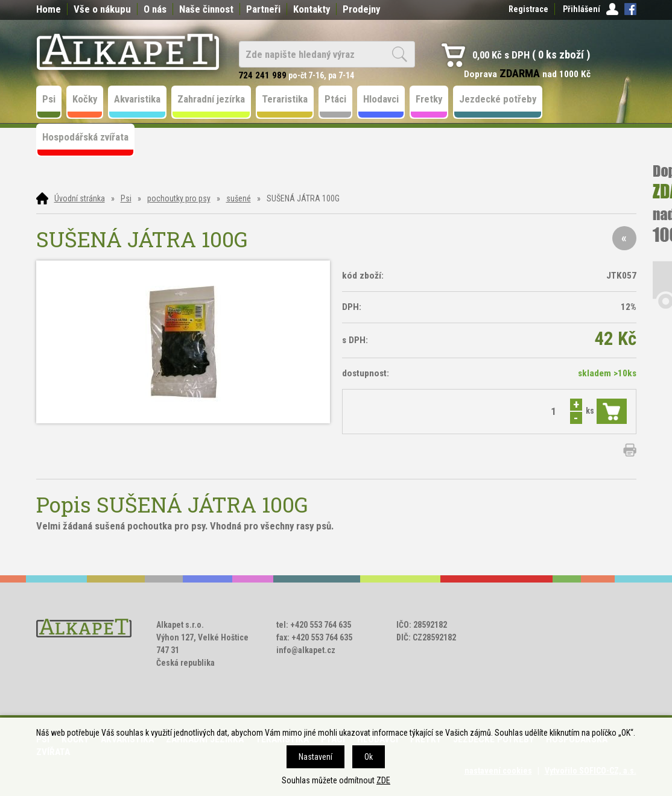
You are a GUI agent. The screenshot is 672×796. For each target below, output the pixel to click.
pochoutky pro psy (179, 198)
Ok (369, 757)
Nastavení (315, 757)
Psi (126, 198)
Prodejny (361, 9)
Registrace (528, 9)
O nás (155, 9)
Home (49, 9)
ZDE (383, 780)
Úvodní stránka (80, 198)
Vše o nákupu (102, 9)
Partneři (263, 9)
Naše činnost (206, 9)
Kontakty (312, 9)
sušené (239, 198)
